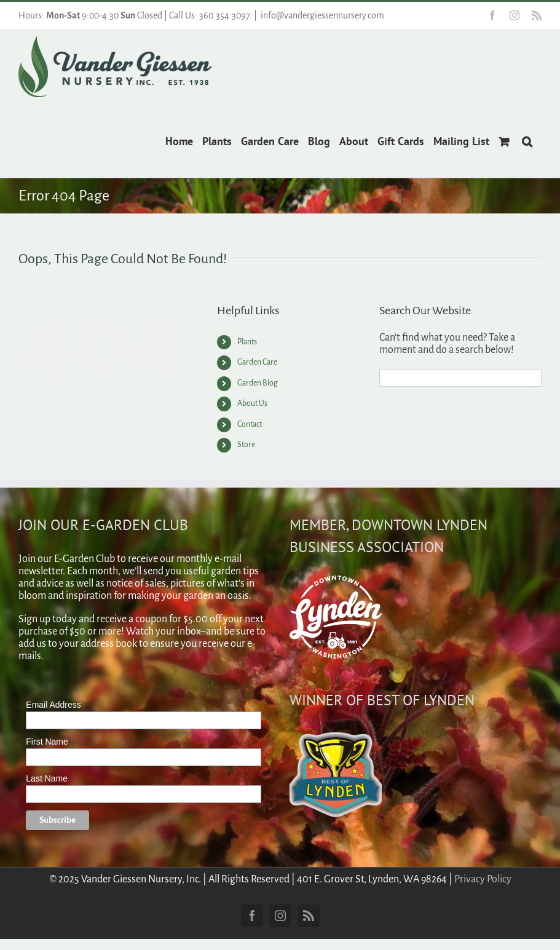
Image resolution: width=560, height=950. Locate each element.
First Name (47, 742)
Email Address (53, 705)
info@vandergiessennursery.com (322, 15)
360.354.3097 (225, 15)
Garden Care (257, 362)
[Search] (388, 378)
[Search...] (460, 378)
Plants (247, 342)
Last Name (47, 778)
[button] (527, 140)
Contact (250, 424)
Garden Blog (258, 383)
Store (246, 445)
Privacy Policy (483, 879)
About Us (252, 403)
